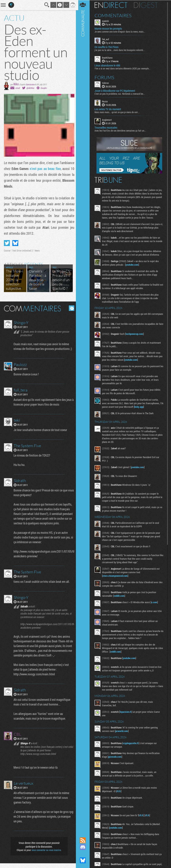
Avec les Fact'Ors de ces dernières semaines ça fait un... (121, 130)
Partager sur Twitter (7, 243)
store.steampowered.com (116, 576)
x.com (155, 602)
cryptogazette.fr (132, 743)
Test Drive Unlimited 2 (22, 251)
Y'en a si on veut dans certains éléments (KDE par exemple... (123, 68)
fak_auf (106, 39)
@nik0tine (30, 88)
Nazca (106, 101)
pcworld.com (123, 731)
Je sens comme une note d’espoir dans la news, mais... (121, 32)
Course (7, 251)
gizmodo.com (116, 756)
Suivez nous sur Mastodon (84, 854)
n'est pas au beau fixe (44, 169)
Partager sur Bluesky (15, 243)
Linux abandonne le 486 (108, 65)
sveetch (106, 21)
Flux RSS (84, 840)
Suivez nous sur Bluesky (84, 860)
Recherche (45, 5)
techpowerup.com (135, 334)
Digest (147, 5)
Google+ (44, 88)
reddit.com (120, 596)
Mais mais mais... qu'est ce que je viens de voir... (118, 112)
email (18, 88)
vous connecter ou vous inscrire (46, 855)
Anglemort (108, 120)
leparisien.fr (127, 712)
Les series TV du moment (109, 109)
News (37, 251)
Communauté (84, 415)
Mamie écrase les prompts (109, 29)
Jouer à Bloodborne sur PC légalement (116, 91)
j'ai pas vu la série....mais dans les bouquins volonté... (121, 50)
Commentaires (114, 15)
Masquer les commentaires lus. (70, 308)
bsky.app (143, 407)
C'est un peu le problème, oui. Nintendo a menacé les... (121, 94)
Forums (105, 77)
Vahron (106, 83)
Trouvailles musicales (107, 127)
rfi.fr (120, 791)
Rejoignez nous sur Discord (84, 847)
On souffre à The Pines (107, 47)
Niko (16, 84)
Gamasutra (30, 84)
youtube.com (133, 264)
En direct (112, 5)
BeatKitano (108, 58)
